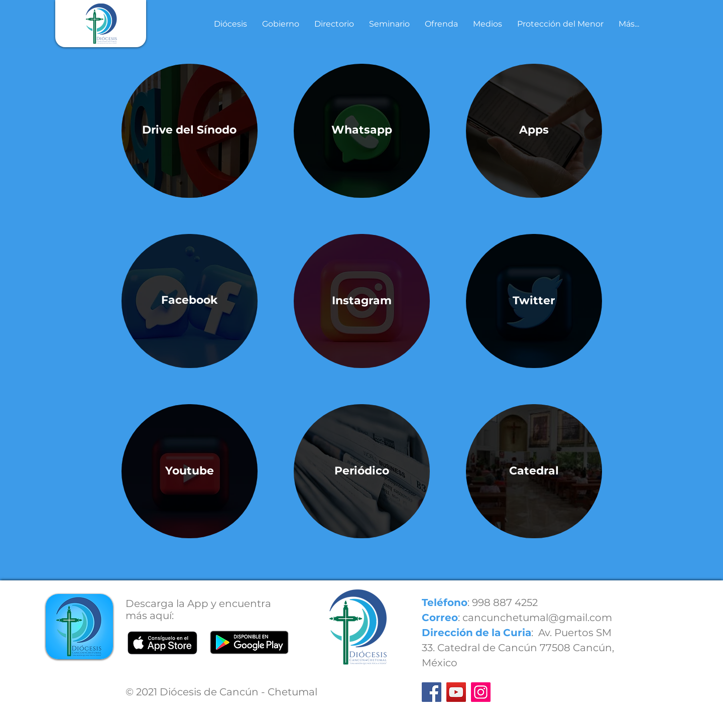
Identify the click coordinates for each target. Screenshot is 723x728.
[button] (230, 24)
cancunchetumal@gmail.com (537, 618)
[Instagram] (481, 692)
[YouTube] (456, 692)
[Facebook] (432, 692)
